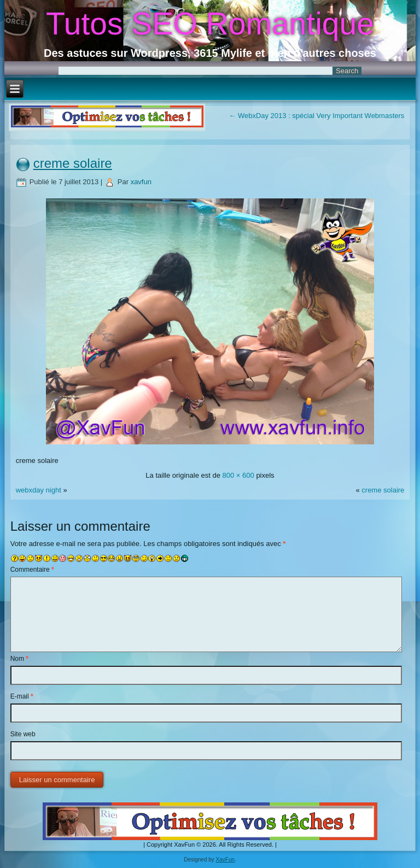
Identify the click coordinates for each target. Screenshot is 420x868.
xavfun (141, 182)
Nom (19, 659)
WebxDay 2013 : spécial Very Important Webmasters (316, 116)
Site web (23, 734)
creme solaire (73, 163)
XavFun (225, 860)
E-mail (22, 696)
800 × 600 (238, 475)
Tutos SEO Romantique (210, 24)
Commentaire (32, 570)
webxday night (39, 490)
